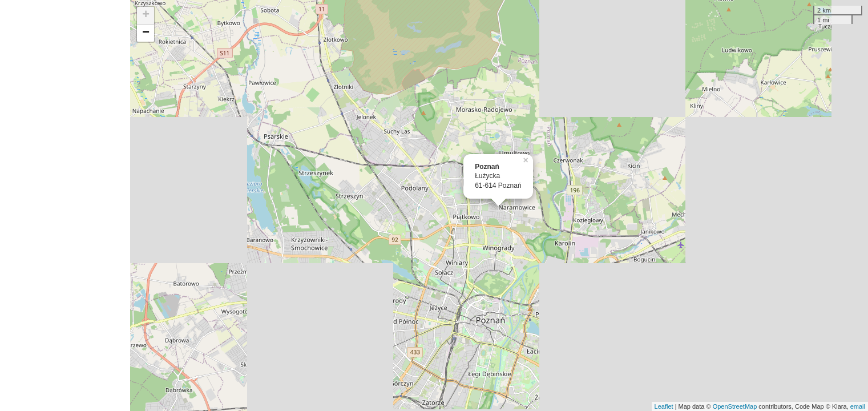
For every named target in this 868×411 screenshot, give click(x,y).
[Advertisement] (65, 205)
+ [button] (146, 15)
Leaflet (664, 406)
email (858, 406)
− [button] (146, 33)
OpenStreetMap (735, 406)
